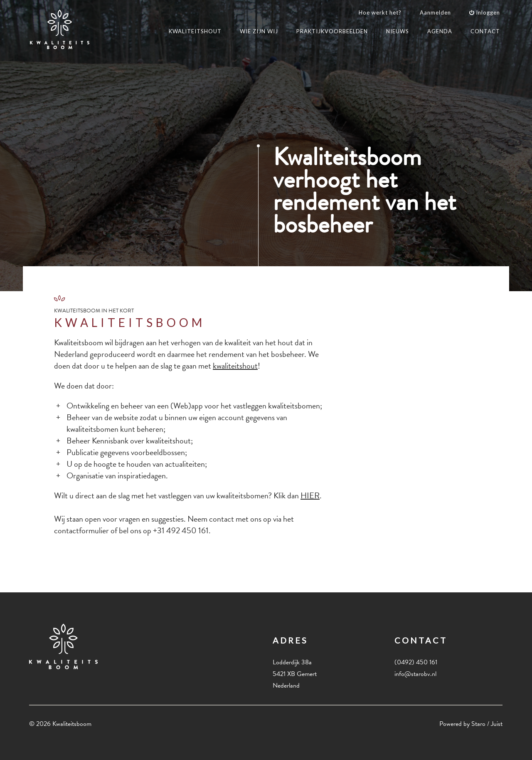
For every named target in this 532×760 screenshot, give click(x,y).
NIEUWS (398, 31)
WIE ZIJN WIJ (259, 31)
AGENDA (440, 31)
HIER (310, 495)
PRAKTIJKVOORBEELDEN (332, 31)
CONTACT (485, 31)
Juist (497, 724)
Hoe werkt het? (380, 12)
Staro (478, 724)
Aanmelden (435, 12)
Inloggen (485, 12)
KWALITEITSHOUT (195, 31)
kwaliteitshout (235, 366)
